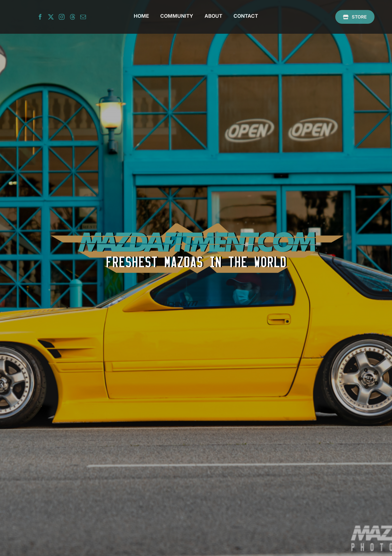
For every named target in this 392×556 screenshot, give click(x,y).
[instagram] (62, 17)
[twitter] (51, 17)
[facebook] (40, 17)
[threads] (72, 17)
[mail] (83, 17)
